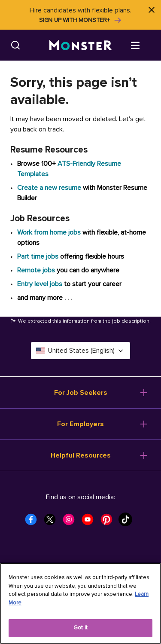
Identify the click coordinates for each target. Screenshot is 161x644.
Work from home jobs (49, 232)
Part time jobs (38, 256)
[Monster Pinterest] (109, 522)
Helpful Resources (81, 455)
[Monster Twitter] (52, 522)
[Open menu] (144, 45)
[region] (80, 603)
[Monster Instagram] (71, 522)
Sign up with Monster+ (80, 20)
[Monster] (81, 45)
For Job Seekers (81, 393)
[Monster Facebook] (33, 522)
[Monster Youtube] (90, 522)
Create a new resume (50, 188)
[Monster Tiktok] (128, 522)
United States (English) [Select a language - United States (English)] (80, 351)
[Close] (151, 10)
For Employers (80, 424)
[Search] (15, 45)
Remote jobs (36, 270)
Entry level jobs (40, 284)
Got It (80, 628)
